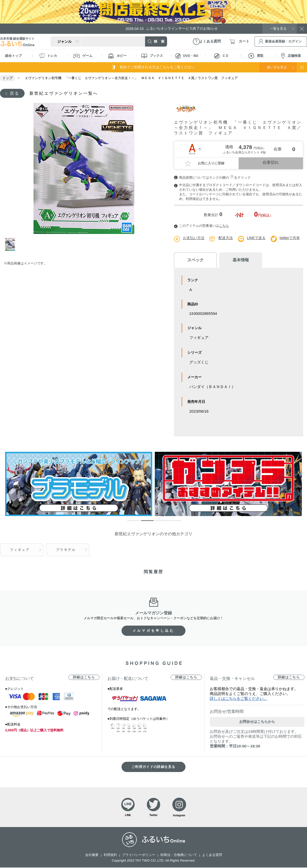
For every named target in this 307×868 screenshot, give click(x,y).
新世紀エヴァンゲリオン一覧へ (64, 93)
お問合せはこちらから (257, 722)
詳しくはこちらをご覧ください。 (239, 699)
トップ (8, 78)
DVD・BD (187, 56)
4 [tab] (171, 523)
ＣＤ (221, 56)
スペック (194, 260)
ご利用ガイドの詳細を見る (153, 767)
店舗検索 (291, 56)
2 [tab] (144, 523)
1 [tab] (11, 245)
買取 (256, 56)
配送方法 (226, 238)
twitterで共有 (290, 238)
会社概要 (92, 855)
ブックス (152, 56)
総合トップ (13, 56)
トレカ (48, 56)
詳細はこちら (84, 677)
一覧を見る (278, 28)
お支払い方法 (194, 238)
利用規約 (110, 855)
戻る (15, 93)
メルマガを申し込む (153, 631)
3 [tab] (157, 523)
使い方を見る (276, 67)
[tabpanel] (84, 169)
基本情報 (238, 260)
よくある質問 (212, 855)
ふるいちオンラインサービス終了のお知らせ (173, 29)
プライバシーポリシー (139, 855)
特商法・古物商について (179, 855)
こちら (224, 226)
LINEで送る (256, 238)
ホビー (117, 56)
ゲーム (83, 56)
